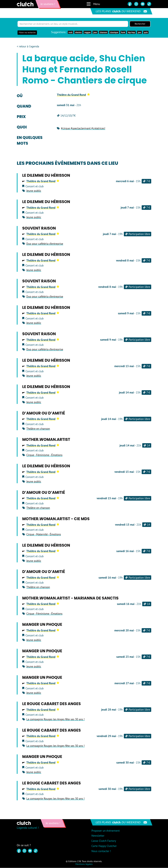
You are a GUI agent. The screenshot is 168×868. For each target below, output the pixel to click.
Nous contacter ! (101, 851)
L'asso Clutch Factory (104, 841)
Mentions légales (84, 864)
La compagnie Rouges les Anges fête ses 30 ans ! (55, 719)
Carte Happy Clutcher (104, 846)
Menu (93, 4)
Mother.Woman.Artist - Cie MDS (56, 519)
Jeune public (34, 191)
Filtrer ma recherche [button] (27, 33)
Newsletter (98, 836)
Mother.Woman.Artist (46, 440)
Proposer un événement (106, 831)
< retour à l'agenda (28, 47)
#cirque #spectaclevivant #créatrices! (83, 128)
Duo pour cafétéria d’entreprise (45, 244)
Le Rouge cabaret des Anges (51, 704)
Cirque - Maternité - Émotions (44, 534)
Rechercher (140, 24)
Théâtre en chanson (38, 429)
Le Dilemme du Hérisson (46, 176)
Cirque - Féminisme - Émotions (44, 455)
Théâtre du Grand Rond (73, 95)
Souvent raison (39, 228)
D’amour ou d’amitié (44, 413)
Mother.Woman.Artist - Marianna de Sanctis (70, 598)
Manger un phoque (42, 625)
